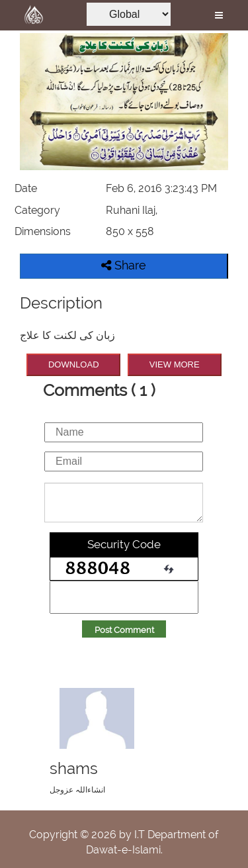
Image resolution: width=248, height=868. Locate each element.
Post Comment (124, 630)
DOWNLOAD (74, 364)
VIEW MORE (175, 364)
